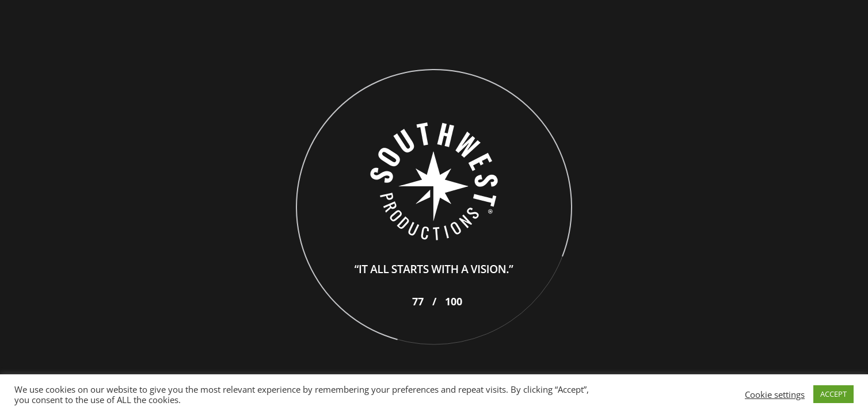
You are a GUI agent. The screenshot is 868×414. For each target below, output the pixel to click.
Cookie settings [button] (775, 394)
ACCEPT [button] (833, 394)
